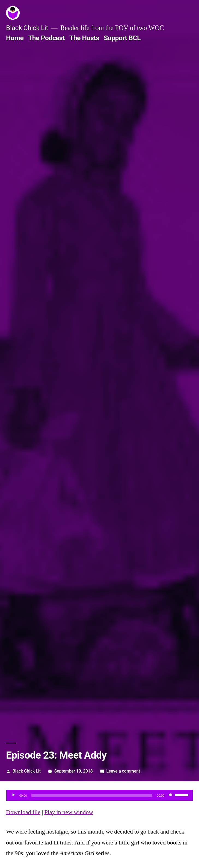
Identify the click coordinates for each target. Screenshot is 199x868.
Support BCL (122, 38)
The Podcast (46, 38)
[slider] (92, 795)
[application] (99, 796)
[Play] (13, 795)
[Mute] (170, 795)
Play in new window (69, 812)
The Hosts (84, 38)
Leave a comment (123, 771)
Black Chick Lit (27, 28)
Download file (23, 812)
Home (15, 38)
